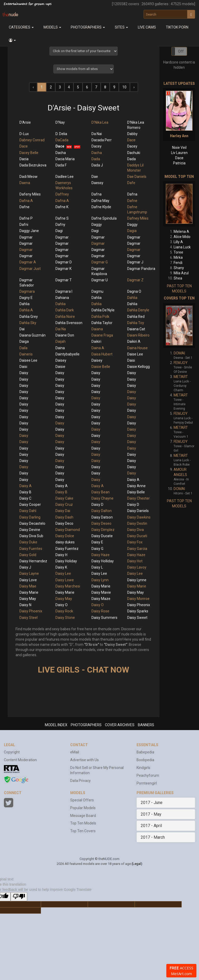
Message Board (83, 816)
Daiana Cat (136, 329)
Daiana (97, 329)
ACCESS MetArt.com (181, 971)
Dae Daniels (137, 177)
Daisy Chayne (102, 498)
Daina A (98, 348)
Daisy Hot (135, 561)
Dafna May (100, 201)
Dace (131, 140)
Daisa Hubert (102, 354)
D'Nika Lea (100, 122)
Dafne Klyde (101, 207)
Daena (25, 183)
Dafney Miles (138, 218)
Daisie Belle (101, 367)
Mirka (178, 257)
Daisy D (97, 505)
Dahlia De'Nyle (103, 310)
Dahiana (62, 298)
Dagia (132, 231)
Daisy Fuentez (67, 549)
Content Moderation (20, 760)
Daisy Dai (63, 511)
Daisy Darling (30, 517)
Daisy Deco (64, 523)
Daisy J (25, 567)
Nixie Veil (179, 148)
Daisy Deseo (101, 523)
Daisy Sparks (138, 611)
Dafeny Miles (30, 194)
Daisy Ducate (102, 536)
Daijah (61, 341)
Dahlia (97, 298)
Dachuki (134, 153)
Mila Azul (181, 273)
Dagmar (26, 237)
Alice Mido (182, 237)
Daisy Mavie (101, 592)
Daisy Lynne (137, 580)
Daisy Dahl (28, 511)
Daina (60, 348)
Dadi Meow (29, 177)
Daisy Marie (101, 586)
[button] (12, 40)
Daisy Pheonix (139, 605)
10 (124, 87)
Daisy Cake (64, 498)
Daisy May (136, 592)
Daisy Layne (29, 573)
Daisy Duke (28, 542)
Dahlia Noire (65, 317)
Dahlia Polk (100, 317)
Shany (179, 268)
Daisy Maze (101, 599)
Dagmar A (28, 262)
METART (181, 377)
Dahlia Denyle (138, 310)
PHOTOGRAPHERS (86, 725)
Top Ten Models (83, 823)
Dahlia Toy (136, 323)
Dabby (132, 134)
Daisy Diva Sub (31, 536)
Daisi (131, 360)
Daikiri (96, 341)
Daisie (60, 367)
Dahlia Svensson (69, 323)
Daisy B (25, 492)
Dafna (97, 194)
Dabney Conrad (32, 140)
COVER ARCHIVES (120, 725)
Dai (22, 329)
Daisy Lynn (100, 580)
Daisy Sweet (137, 618)
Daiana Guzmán (33, 335)
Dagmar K (63, 269)
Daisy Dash (64, 517)
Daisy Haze (101, 555)
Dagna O (134, 291)
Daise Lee (135, 354)
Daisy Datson (102, 517)
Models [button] (52, 27)
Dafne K (62, 207)
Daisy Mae (28, 586)
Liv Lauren (179, 153)
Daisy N (25, 605)
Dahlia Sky (28, 323)
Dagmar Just (30, 269)
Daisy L (97, 567)
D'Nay (60, 122)
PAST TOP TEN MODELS (179, 289)
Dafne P (26, 218)
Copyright (12, 752)
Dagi (59, 231)
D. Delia (61, 134)
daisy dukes (65, 542)
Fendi (178, 263)
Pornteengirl (147, 783)
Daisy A (133, 480)
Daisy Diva (136, 530)
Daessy (97, 183)
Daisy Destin (137, 523)
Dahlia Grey (29, 317)
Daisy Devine (30, 530)
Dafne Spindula (104, 218)
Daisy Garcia (137, 549)
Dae (95, 177)
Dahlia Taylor (102, 323)
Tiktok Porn (177, 27)
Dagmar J (135, 262)
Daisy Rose (100, 611)
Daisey (61, 360)
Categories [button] (21, 27)
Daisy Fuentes (31, 549)
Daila (23, 348)
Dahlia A (26, 310)
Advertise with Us (84, 760)
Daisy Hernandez (33, 561)
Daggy (97, 225)
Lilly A (178, 242)
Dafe (131, 183)
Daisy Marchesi (68, 586)
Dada (96, 159)
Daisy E (97, 542)
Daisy (24, 373)
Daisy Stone (65, 618)
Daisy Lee (63, 573)
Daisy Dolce (65, 536)
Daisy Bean (101, 492)
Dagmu (97, 291)
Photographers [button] (88, 27)
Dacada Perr (102, 140)
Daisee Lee (28, 360)
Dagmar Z (135, 280)
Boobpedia (145, 760)
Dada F (61, 165)
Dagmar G (100, 262)
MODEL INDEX (56, 725)
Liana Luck (182, 247)
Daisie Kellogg (138, 367)
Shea (178, 278)
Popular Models (83, 808)
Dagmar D (64, 262)
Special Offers (82, 800)
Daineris (26, 354)
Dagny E (26, 298)
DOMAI (179, 353)
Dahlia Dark (65, 310)
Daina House (137, 348)
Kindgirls (143, 768)
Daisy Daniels (138, 511)
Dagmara (27, 291)
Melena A (181, 232)
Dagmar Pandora (141, 269)
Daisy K (61, 567)
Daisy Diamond (68, 530)
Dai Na (61, 329)
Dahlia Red (136, 317)
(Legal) (137, 864)
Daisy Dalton (102, 511)
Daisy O (62, 605)
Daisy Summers (104, 618)
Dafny (60, 225)
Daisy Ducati (137, 536)
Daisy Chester (138, 498)
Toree (178, 252)
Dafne (132, 201)
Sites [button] (121, 27)
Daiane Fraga (102, 335)
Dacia (24, 159)
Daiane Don (65, 335)
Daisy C (25, 498)
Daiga (24, 341)
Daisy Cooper (30, 505)
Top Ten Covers (83, 831)
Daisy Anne (136, 486)
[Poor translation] (19, 897)
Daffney (62, 194)
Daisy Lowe (65, 580)
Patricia (179, 163)
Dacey (97, 146)
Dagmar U (100, 280)
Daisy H (61, 555)
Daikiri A (134, 341)
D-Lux (24, 134)
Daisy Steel (29, 618)
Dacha (61, 153)
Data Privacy (80, 781)
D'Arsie (25, 122)
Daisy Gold (28, 555)
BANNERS (146, 725)
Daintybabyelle (67, 354)
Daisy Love (28, 580)
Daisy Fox (135, 542)
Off (181, 51)
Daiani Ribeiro (138, 335)
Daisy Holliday (103, 561)
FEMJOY (181, 363)
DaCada (62, 140)
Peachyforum (148, 775)
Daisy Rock (64, 611)
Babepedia (145, 752)
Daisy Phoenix (31, 611)
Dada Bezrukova (33, 165)
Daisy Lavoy (137, 567)
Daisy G (97, 549)
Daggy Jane (29, 231)
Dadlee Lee (65, 177)
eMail (75, 752)
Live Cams (147, 27)
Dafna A (26, 201)
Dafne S (62, 218)
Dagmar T (64, 280)
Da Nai (97, 134)
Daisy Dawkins (139, 517)
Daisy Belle (136, 492)
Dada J (97, 165)
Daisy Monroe (138, 599)
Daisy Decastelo (32, 523)
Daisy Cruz (64, 505)
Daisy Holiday (66, 561)
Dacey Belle (29, 153)
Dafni (24, 225)
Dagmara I (64, 291)
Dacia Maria (65, 159)
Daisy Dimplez (103, 530)
